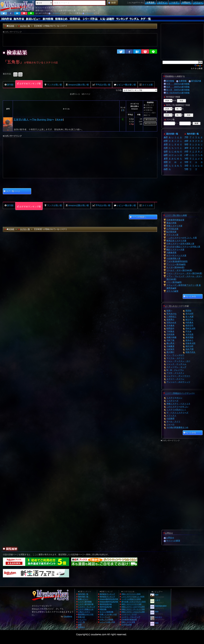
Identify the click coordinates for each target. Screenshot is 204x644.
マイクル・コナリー (175, 358)
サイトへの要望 (173, 541)
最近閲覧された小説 (86, 614)
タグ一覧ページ (12, 191)
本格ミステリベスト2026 (131, 594)
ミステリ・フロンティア (131, 617)
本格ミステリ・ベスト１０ (178, 404)
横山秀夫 (170, 343)
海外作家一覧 (193, 134)
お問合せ (170, 538)
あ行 (166, 137)
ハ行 (186, 155)
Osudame (68, 616)
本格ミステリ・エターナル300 (133, 607)
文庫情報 (183, 81)
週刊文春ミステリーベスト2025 (134, 602)
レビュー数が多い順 (125, 85)
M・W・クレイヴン (175, 370)
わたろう (158, 617)
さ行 (166, 144)
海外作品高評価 (106, 607)
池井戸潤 (189, 349)
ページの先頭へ (138, 217)
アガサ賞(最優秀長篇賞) (177, 261)
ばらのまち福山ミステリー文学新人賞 (183, 247)
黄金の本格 (171, 223)
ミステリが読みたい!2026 (131, 599)
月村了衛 (170, 340)
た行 (166, 148)
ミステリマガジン (174, 398)
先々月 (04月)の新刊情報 (178, 90)
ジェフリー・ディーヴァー (178, 376)
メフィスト (171, 416)
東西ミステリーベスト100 (131, 604)
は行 (166, 155)
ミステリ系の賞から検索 (176, 215)
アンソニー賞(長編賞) (176, 264)
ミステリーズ (172, 401)
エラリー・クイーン (175, 379)
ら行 (166, 166)
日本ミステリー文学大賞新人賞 (180, 244)
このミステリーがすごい (177, 407)
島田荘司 (189, 325)
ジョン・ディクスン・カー (178, 361)
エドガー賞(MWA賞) (175, 267)
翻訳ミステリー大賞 (175, 250)
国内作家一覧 (172, 134)
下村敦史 (170, 331)
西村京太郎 (190, 328)
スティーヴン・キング (176, 367)
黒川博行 (170, 352)
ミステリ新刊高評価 (86, 604)
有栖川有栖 (171, 337)
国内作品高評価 (106, 604)
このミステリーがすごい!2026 (133, 597)
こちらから (55, 13)
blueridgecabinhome (163, 606)
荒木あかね (171, 314)
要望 (80, 625)
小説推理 (170, 418)
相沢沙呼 (189, 346)
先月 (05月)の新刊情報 (178, 87)
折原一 (169, 311)
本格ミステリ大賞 (174, 226)
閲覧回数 (103, 609)
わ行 (166, 169)
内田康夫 (189, 322)
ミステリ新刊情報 (85, 602)
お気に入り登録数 (107, 620)
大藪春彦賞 (171, 253)
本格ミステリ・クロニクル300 (133, 612)
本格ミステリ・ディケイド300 (133, 609)
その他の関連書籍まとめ (177, 427)
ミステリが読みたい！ (176, 410)
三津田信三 (171, 317)
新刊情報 (170, 81)
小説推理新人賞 (173, 258)
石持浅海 (170, 334)
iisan (157, 611)
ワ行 (186, 169)
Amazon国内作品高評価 (109, 599)
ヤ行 (186, 162)
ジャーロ (170, 424)
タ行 (186, 148)
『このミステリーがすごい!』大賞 (182, 238)
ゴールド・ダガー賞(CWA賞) (179, 270)
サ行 (186, 144)
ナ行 (186, 151)
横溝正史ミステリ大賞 (176, 241)
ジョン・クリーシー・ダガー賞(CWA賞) (184, 273)
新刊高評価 (196, 81)
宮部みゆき (171, 322)
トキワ (158, 600)
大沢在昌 (189, 334)
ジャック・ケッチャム (176, 364)
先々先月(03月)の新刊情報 (178, 93)
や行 (166, 162)
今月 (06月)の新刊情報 (178, 84)
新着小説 (81, 617)
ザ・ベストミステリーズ (177, 413)
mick (157, 623)
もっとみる (190, 296)
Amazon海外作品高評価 (109, 602)
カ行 (186, 141)
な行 (166, 151)
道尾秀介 (170, 320)
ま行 (166, 158)
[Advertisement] (161, 11)
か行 (166, 141)
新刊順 (9, 85)
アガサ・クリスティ (175, 373)
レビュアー (82, 620)
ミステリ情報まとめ (86, 609)
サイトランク (105, 617)
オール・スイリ (173, 421)
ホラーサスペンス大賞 (176, 255)
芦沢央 (188, 331)
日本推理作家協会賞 (175, 220)
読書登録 (150, 119)
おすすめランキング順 (29, 83)
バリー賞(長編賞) (174, 282)
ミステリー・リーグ (129, 614)
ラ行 (186, 166)
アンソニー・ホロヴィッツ (178, 382)
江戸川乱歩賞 (172, 229)
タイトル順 (146, 85)
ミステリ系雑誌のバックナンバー (180, 393)
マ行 (186, 158)
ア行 (186, 137)
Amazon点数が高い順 (77, 85)
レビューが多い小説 (107, 622)
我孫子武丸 (190, 352)
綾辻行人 (189, 320)
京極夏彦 (170, 346)
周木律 (60, 120)
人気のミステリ (84, 612)
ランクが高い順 (53, 85)
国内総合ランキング (107, 594)
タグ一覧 (81, 622)
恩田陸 (188, 311)
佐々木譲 (189, 317)
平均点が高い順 (101, 85)
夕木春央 (170, 325)
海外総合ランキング (107, 597)
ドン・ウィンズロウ (175, 355)
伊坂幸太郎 (190, 343)
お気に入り (150, 124)
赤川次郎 (189, 314)
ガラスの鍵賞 (172, 291)
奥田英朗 (189, 337)
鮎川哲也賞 (171, 232)
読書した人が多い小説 (108, 614)
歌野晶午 (170, 328)
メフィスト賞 (172, 235)
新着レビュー (83, 599)
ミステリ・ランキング (87, 607)
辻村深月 (170, 349)
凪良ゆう (189, 340)
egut (157, 595)
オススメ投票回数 (107, 612)
